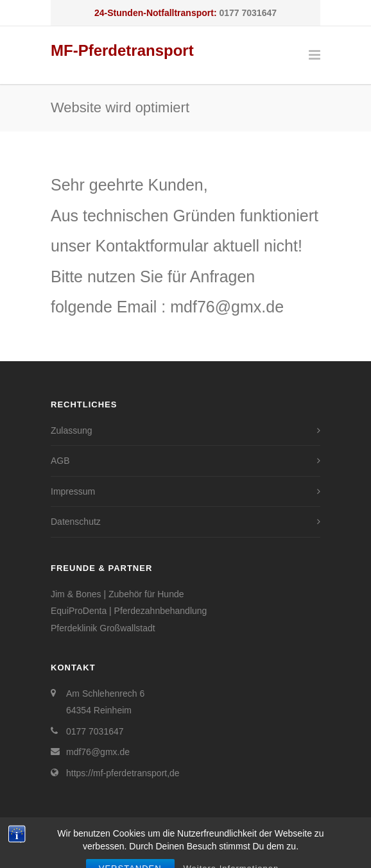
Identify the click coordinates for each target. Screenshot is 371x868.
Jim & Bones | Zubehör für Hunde (117, 594)
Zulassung (72, 430)
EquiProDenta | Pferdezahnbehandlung (129, 611)
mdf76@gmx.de (98, 752)
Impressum (73, 491)
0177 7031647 (248, 13)
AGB (60, 461)
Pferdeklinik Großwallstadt (103, 628)
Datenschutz (76, 522)
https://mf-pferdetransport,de (123, 773)
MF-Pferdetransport (122, 50)
